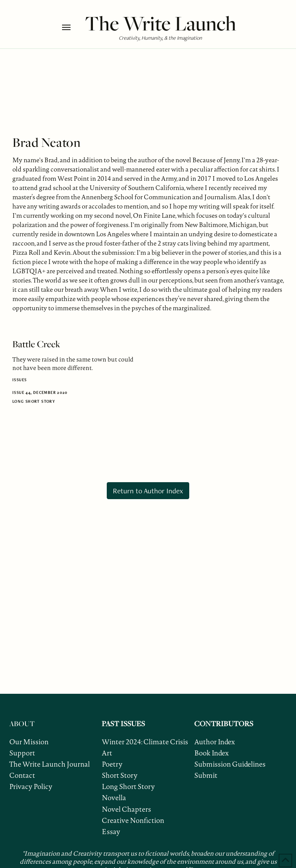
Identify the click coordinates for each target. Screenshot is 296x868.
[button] (71, 27)
